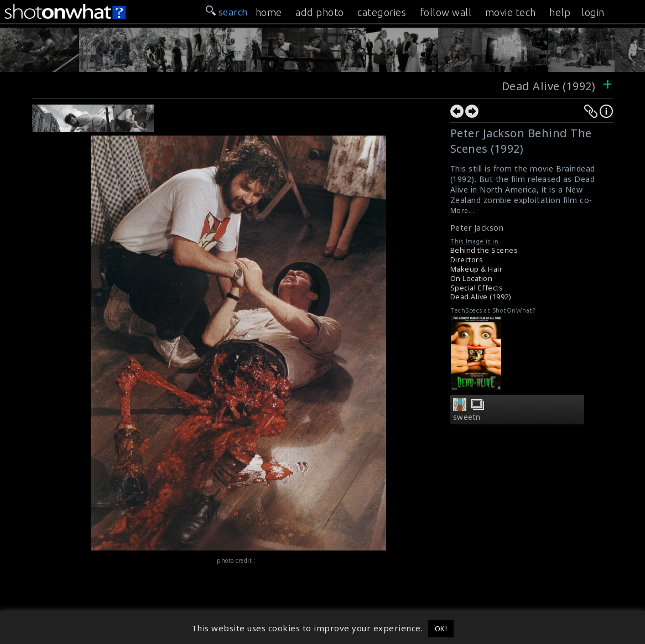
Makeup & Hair (477, 269)
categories (382, 12)
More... (462, 211)
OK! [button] (441, 629)
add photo (320, 12)
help (560, 12)
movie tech (511, 12)
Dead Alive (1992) (549, 86)
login (593, 12)
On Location (472, 279)
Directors (467, 260)
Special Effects (477, 288)
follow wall (446, 12)
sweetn (467, 417)
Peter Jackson (477, 228)
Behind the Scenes (484, 250)
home (269, 12)
